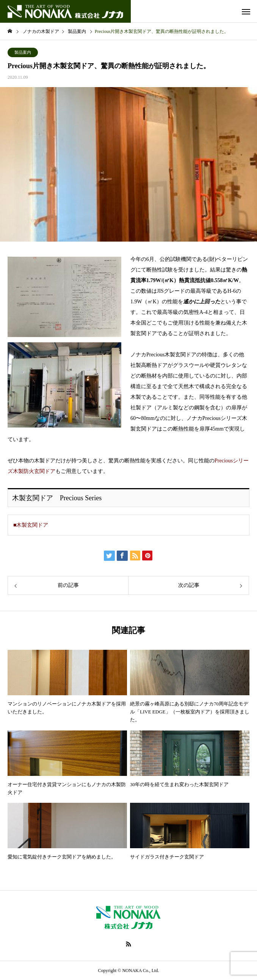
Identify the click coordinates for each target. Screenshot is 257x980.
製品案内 (23, 52)
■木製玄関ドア (31, 525)
